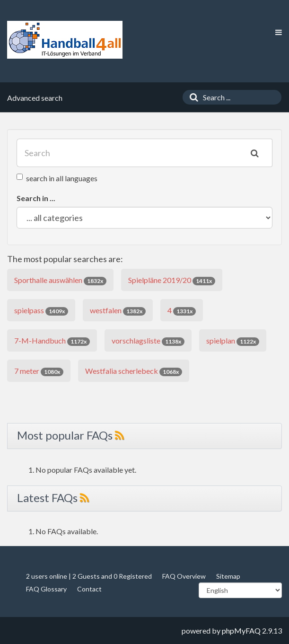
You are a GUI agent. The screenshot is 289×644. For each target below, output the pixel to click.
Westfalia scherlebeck (134, 371)
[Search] (192, 97)
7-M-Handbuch (52, 341)
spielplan (233, 341)
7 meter (39, 371)
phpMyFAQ (241, 631)
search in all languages (57, 178)
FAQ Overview (184, 576)
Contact (89, 589)
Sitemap (228, 576)
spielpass (41, 311)
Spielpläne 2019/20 (172, 280)
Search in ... (36, 198)
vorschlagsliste (148, 341)
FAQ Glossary (46, 589)
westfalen (118, 311)
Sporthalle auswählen (60, 280)
